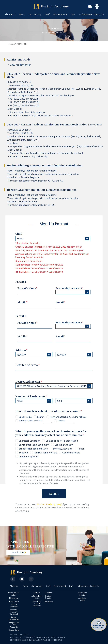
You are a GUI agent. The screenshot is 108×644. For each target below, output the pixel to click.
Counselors (48, 601)
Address (21, 350)
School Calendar (14, 605)
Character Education (30, 441)
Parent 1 (21, 282)
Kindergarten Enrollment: (29, 261)
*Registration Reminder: (28, 243)
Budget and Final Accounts (14, 625)
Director (48, 593)
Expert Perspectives (14, 618)
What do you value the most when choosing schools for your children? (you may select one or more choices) (51, 433)
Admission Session (83, 594)
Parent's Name (27, 288)
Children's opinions (29, 456)
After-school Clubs (37, 597)
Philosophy (14, 598)
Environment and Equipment (34, 445)
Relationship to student (69, 288)
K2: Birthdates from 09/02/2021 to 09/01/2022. (39, 268)
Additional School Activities (37, 603)
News (22, 14)
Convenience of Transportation (62, 441)
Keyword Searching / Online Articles (68, 417)
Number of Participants (31, 396)
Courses (37, 593)
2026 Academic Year (20, 65)
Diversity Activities (62, 449)
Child (19, 234)
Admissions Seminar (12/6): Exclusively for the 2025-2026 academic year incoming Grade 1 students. (52, 255)
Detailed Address (27, 365)
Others (61, 420)
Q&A (73, 14)
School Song (14, 630)
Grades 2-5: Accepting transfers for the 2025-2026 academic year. (49, 247)
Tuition (81, 449)
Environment (60, 14)
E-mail (60, 302)
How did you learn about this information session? (49, 411)
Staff (48, 586)
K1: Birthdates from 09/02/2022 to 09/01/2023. (39, 272)
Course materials (71, 452)
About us (14, 586)
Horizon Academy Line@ (49, 504)
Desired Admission (29, 382)
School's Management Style (33, 449)
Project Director (48, 597)
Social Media (25, 417)
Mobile (22, 302)
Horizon (11, 44)
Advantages (14, 601)
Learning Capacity (64, 445)
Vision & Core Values (14, 594)
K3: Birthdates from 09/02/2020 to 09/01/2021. (39, 265)
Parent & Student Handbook (14, 612)
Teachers (24, 452)
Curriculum (37, 586)
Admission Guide (83, 599)
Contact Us (99, 14)
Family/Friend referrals (30, 420)
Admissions (22, 44)
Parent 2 (21, 316)
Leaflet (41, 417)
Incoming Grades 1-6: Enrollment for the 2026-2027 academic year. (50, 250)
